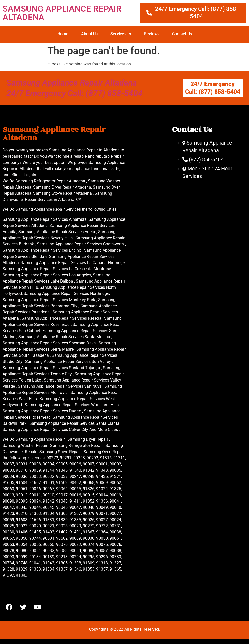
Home (63, 34)
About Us (89, 34)
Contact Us (182, 34)
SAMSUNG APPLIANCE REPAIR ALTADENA (62, 13)
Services (121, 34)
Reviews (152, 34)
